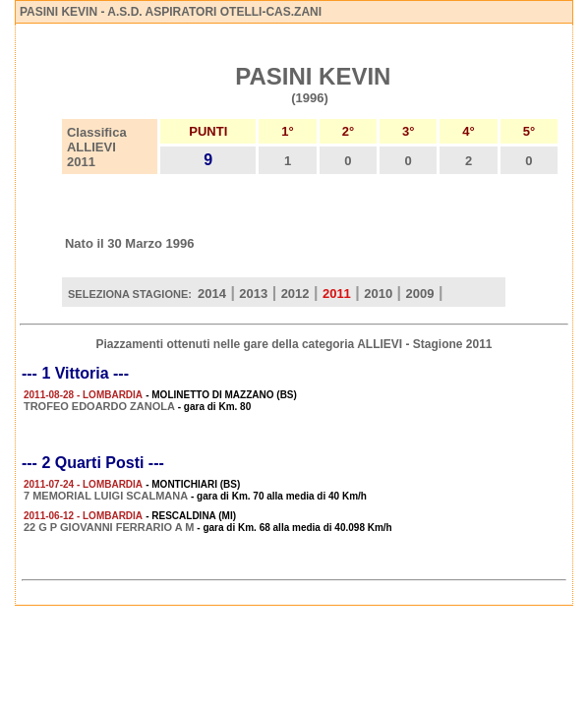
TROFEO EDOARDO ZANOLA (99, 406)
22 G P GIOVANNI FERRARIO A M (109, 527)
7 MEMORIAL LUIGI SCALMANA (106, 496)
